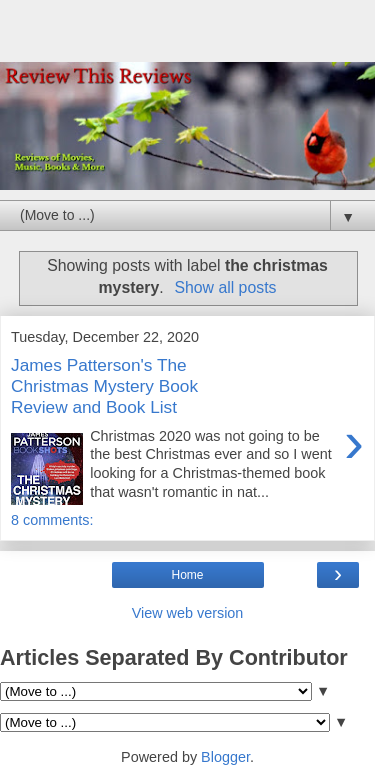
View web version (188, 613)
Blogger (225, 757)
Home (187, 575)
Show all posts (225, 287)
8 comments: (52, 520)
